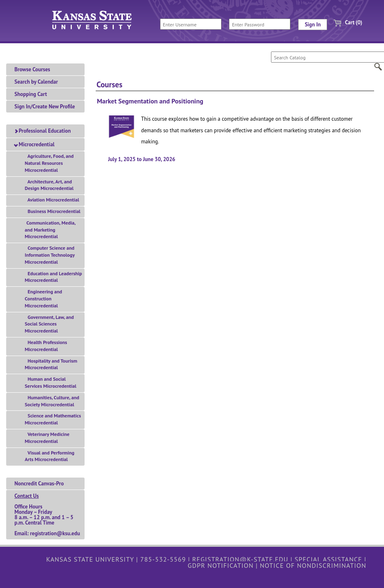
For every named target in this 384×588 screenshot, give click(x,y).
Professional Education (42, 131)
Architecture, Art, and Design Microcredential (49, 185)
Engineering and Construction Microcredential (44, 299)
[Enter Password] (260, 24)
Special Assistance (328, 559)
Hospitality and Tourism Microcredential (51, 364)
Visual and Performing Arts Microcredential (49, 456)
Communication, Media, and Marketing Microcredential (50, 230)
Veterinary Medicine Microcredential (47, 438)
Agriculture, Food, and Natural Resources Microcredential (49, 163)
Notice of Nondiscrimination (313, 565)
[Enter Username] (191, 24)
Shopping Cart (31, 94)
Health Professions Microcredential (46, 346)
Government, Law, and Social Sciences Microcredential (49, 324)
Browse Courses (32, 69)
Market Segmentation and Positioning (150, 101)
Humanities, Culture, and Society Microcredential (52, 401)
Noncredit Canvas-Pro (39, 484)
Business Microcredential (53, 211)
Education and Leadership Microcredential (53, 277)
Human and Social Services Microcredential (51, 382)
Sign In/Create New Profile (45, 107)
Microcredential (34, 144)
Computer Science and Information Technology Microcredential (50, 255)
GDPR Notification (221, 565)
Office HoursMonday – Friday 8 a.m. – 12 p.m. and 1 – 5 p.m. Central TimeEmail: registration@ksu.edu (47, 515)
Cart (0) (345, 22)
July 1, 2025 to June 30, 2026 (142, 159)
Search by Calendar (36, 82)
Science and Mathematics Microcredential (53, 419)
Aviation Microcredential (52, 200)
